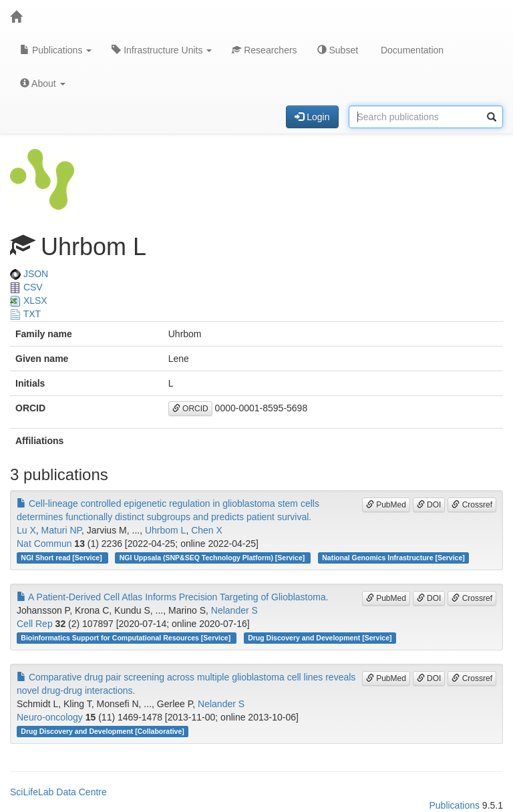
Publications (56, 50)
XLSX (29, 300)
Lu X (26, 530)
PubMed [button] (386, 505)
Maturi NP (61, 530)
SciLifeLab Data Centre (58, 792)
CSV (26, 287)
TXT (25, 314)
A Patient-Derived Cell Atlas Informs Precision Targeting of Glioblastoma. (173, 597)
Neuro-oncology (50, 717)
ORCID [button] (190, 409)
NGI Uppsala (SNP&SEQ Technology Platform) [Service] (213, 558)
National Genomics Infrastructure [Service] (393, 558)
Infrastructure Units (162, 50)
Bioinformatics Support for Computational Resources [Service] (127, 638)
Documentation (411, 50)
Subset (338, 50)
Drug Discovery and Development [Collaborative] (102, 731)
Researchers (264, 50)
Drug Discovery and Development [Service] (320, 638)
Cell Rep (35, 624)
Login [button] (312, 117)
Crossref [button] (472, 505)
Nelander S (234, 610)
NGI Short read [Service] (62, 558)
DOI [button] (429, 505)
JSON (29, 274)
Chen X (207, 530)
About (43, 83)
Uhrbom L (165, 530)
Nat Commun (44, 544)
